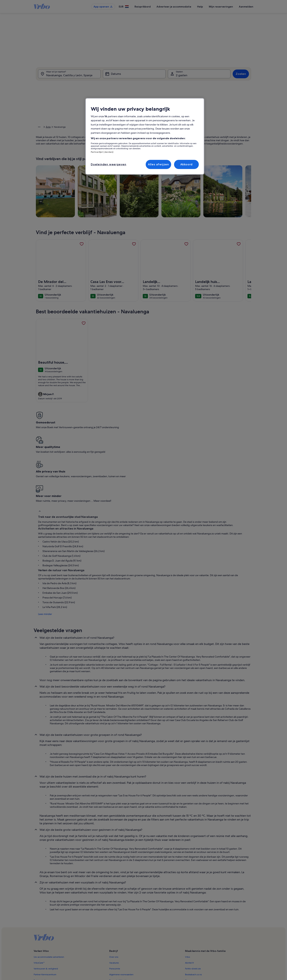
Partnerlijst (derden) (102, 152)
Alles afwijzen (158, 164)
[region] (145, 136)
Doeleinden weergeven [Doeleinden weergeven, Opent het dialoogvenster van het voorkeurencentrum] (109, 164)
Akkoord (187, 164)
